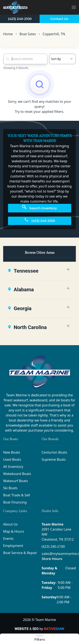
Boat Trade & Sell (17, 495)
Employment (13, 546)
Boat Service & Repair (20, 553)
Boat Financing (15, 502)
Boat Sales (28, 34)
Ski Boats (10, 488)
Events (8, 539)
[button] (74, 7)
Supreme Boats (54, 459)
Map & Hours (14, 531)
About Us (10, 524)
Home (8, 34)
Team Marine (53, 524)
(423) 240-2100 (20, 19)
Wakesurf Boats (15, 481)
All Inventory (13, 467)
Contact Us (59, 19)
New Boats (12, 452)
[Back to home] (15, 7)
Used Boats (12, 459)
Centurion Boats (55, 452)
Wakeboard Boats (17, 474)
